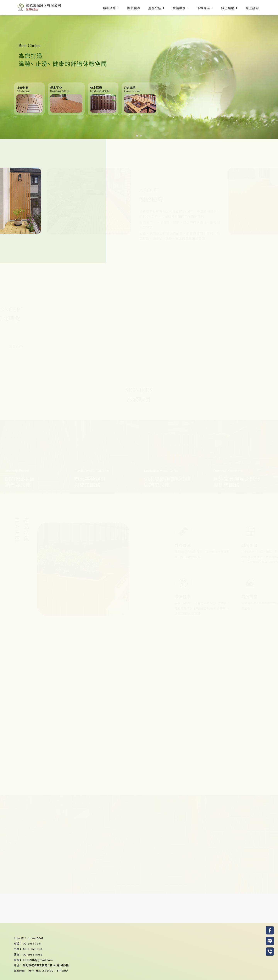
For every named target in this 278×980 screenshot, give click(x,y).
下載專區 (203, 8)
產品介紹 (155, 8)
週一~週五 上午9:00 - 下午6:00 (48, 971)
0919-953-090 (33, 949)
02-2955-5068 (33, 955)
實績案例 (179, 8)
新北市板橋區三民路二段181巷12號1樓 (46, 965)
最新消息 (109, 8)
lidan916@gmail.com (38, 960)
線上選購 (228, 8)
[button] (137, 136)
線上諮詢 (252, 8)
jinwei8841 (35, 938)
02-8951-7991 (32, 944)
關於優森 (134, 8)
